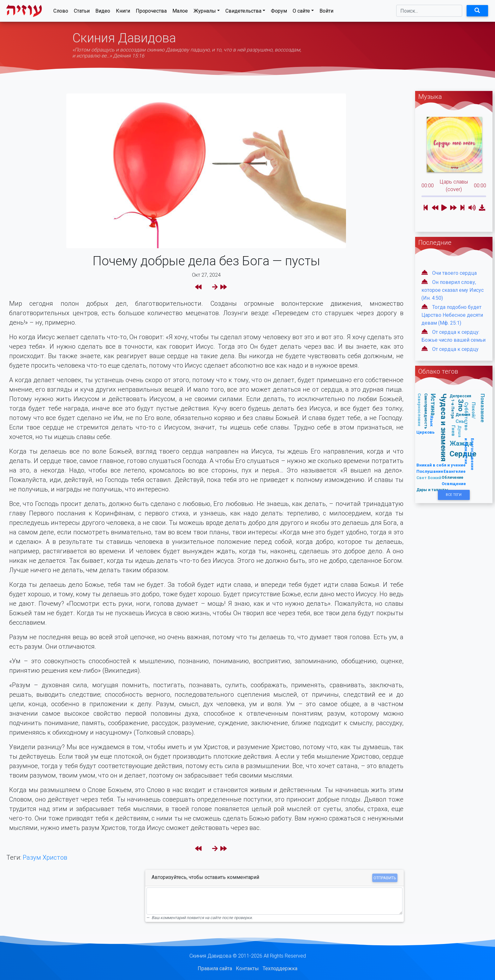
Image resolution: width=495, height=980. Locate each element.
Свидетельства (243, 12)
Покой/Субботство (470, 416)
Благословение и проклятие (470, 454)
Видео (103, 12)
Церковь (426, 432)
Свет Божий (429, 478)
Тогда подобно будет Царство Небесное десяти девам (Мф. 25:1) (452, 315)
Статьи (82, 12)
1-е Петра (453, 409)
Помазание (483, 408)
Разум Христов (45, 857)
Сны (460, 421)
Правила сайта (215, 968)
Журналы (205, 12)
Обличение (453, 477)
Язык (432, 421)
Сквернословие (420, 410)
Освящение (454, 484)
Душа (460, 431)
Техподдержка (280, 968)
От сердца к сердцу (455, 349)
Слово (61, 12)
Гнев (453, 431)
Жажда (461, 443)
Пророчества (151, 12)
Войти (326, 12)
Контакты (247, 968)
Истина (433, 405)
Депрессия (460, 396)
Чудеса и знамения (444, 427)
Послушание (430, 471)
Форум (279, 12)
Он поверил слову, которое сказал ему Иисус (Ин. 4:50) (453, 290)
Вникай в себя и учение (441, 465)
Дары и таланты (432, 490)
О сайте (301, 12)
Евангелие (455, 471)
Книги (123, 12)
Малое (180, 12)
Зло (461, 406)
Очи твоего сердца (454, 273)
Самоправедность (426, 411)
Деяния (463, 415)
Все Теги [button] (454, 495)
